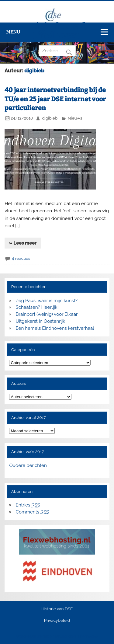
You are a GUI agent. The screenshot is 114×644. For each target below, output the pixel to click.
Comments (33, 512)
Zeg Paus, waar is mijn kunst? (47, 301)
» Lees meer (23, 243)
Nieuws (75, 118)
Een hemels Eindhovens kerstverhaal (55, 328)
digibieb (50, 118)
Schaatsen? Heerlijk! (37, 307)
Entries (28, 505)
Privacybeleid (57, 621)
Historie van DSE (57, 609)
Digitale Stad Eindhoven (57, 31)
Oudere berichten (28, 465)
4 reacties (21, 258)
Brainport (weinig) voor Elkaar (47, 314)
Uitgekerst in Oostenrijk (41, 321)
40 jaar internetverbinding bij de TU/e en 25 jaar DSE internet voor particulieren (55, 99)
